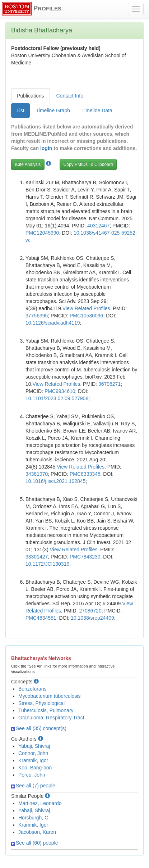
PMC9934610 (60, 391)
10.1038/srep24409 (92, 618)
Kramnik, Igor (33, 760)
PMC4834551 (41, 618)
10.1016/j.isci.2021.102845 (55, 481)
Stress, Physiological (41, 703)
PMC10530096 (86, 316)
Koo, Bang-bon (35, 768)
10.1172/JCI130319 (47, 564)
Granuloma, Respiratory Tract (51, 718)
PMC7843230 (85, 557)
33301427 (37, 557)
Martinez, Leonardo (40, 803)
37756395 (37, 316)
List (20, 110)
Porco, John (32, 775)
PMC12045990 (42, 233)
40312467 (98, 226)
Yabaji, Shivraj (34, 746)
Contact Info (70, 96)
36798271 (110, 384)
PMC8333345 (85, 474)
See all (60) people (35, 843)
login (46, 148)
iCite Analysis (28, 164)
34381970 (37, 474)
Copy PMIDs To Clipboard (88, 164)
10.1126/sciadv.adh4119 (53, 323)
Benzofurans (32, 689)
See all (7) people (33, 786)
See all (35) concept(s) (39, 728)
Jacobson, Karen (37, 832)
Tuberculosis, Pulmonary (46, 710)
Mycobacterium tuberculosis (50, 696)
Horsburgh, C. (34, 818)
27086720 (90, 611)
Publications (31, 96)
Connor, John (33, 753)
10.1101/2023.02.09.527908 (57, 398)
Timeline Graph (53, 110)
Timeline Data (97, 110)
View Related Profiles (86, 308)
